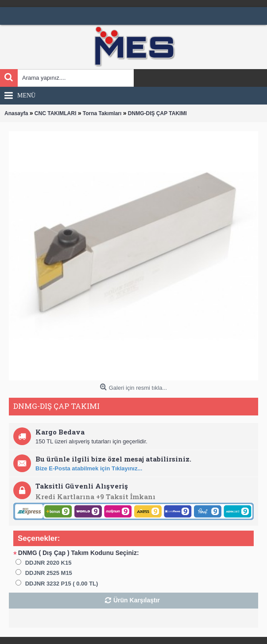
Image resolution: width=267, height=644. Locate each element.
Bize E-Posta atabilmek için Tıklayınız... (89, 468)
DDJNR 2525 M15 (49, 573)
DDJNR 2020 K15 (48, 563)
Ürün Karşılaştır (137, 600)
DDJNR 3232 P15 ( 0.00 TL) (62, 584)
